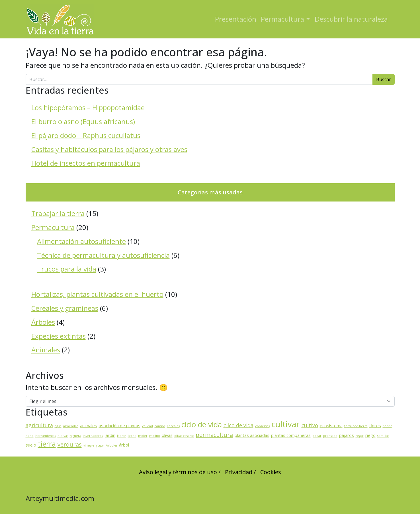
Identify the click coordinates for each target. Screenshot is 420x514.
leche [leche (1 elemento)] (132, 436)
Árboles (43, 322)
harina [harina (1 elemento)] (388, 426)
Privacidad (239, 472)
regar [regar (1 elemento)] (360, 436)
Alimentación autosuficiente (81, 241)
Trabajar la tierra (58, 213)
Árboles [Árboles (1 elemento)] (112, 445)
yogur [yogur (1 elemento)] (100, 445)
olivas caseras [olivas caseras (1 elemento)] (184, 436)
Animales (46, 350)
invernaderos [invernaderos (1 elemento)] (93, 436)
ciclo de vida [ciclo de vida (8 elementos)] (202, 424)
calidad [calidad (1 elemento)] (147, 426)
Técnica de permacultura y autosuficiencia (103, 255)
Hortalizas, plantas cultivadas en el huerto (97, 294)
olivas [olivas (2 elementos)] (167, 435)
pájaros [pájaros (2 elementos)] (347, 435)
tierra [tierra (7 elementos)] (47, 444)
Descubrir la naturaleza (351, 19)
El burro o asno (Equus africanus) (83, 121)
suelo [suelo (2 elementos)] (31, 445)
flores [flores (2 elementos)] (375, 425)
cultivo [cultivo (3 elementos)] (310, 425)
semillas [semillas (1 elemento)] (383, 436)
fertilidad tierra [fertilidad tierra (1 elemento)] (356, 426)
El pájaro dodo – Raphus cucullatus (86, 135)
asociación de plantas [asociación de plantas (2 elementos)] (120, 425)
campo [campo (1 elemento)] (160, 426)
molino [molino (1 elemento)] (155, 436)
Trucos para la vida (67, 269)
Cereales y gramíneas (65, 308)
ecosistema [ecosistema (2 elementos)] (331, 425)
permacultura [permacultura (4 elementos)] (214, 435)
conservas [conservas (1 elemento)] (262, 426)
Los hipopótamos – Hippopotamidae (88, 107)
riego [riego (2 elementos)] (370, 435)
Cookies (271, 472)
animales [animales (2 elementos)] (89, 425)
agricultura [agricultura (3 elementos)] (39, 425)
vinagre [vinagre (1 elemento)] (89, 445)
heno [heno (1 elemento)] (30, 436)
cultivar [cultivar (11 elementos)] (286, 424)
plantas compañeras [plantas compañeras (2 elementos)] (291, 435)
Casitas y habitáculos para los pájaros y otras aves (109, 149)
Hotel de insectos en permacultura (86, 163)
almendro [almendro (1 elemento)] (71, 426)
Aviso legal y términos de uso (178, 472)
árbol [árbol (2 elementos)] (124, 445)
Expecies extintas (59, 336)
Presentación (236, 19)
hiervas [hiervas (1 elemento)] (63, 436)
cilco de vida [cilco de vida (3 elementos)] (238, 425)
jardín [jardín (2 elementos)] (110, 435)
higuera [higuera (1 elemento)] (75, 436)
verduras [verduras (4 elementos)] (70, 444)
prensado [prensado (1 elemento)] (330, 436)
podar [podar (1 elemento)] (317, 436)
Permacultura (282, 19)
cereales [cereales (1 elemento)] (173, 426)
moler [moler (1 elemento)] (143, 436)
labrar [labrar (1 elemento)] (122, 436)
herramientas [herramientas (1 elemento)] (46, 436)
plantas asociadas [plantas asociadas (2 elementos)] (252, 435)
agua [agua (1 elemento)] (58, 426)
